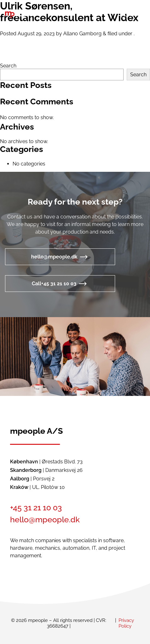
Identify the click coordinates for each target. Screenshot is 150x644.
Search (8, 66)
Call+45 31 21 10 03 (54, 284)
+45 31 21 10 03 (36, 508)
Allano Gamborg (82, 34)
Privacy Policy (126, 623)
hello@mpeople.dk (54, 257)
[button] (126, 15)
